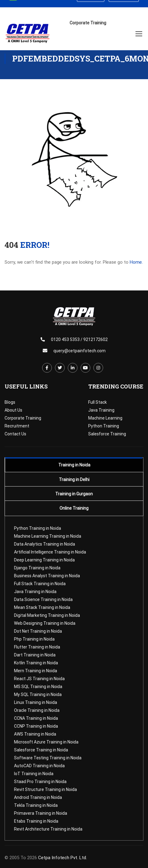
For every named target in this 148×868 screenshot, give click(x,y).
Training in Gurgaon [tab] (74, 494)
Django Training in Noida (37, 568)
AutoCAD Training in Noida (39, 766)
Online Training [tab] (74, 508)
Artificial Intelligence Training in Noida (50, 552)
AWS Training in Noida (35, 734)
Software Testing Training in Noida (48, 758)
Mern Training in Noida (36, 671)
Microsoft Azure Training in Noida (46, 742)
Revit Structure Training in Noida (45, 789)
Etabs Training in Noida (36, 821)
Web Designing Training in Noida (45, 623)
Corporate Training (23, 418)
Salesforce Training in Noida (41, 750)
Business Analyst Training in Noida (47, 576)
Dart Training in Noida (35, 655)
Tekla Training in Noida (36, 805)
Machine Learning (105, 418)
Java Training (101, 410)
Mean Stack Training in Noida (42, 607)
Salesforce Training (107, 434)
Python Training (104, 426)
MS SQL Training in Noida (38, 687)
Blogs (10, 402)
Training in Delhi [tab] (74, 480)
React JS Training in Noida (39, 679)
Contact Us (15, 434)
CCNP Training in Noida (36, 726)
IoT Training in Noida (34, 774)
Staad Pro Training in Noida (40, 782)
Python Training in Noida (38, 528)
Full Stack (97, 402)
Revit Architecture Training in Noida (48, 829)
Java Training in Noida (35, 592)
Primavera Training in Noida (41, 813)
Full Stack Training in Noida (40, 584)
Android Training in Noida (38, 797)
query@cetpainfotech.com (79, 351)
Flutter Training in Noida (37, 647)
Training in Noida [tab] (74, 465)
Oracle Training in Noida (37, 710)
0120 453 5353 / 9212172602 (79, 339)
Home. (136, 262)
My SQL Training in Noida (38, 694)
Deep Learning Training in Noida (44, 560)
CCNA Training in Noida (36, 718)
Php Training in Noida (34, 639)
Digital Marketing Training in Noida (47, 615)
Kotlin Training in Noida (36, 663)
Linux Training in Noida (36, 702)
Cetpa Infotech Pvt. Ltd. (63, 858)
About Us (13, 410)
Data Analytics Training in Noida (45, 544)
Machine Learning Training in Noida (48, 536)
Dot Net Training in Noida (38, 631)
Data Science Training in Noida (43, 599)
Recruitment (17, 426)
